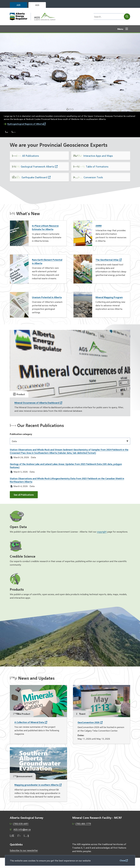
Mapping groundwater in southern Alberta (36, 785)
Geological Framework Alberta (37, 166)
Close (122, 860)
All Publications (31, 156)
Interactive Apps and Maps (98, 156)
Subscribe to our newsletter (24, 850)
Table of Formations (97, 166)
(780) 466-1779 (83, 824)
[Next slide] (14, 132)
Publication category (21, 434)
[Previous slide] (7, 132)
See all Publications (24, 495)
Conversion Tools (93, 177)
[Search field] (108, 17)
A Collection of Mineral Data (29, 722)
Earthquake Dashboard (34, 177)
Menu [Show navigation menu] (120, 29)
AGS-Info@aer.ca (22, 829)
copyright (102, 532)
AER (18, 5)
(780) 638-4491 (21, 824)
